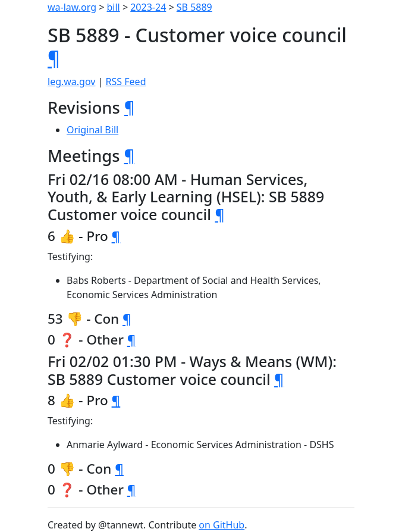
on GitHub (222, 525)
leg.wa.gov (71, 82)
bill (114, 7)
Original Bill (92, 130)
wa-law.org (72, 7)
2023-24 (148, 7)
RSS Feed (126, 82)
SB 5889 (194, 7)
